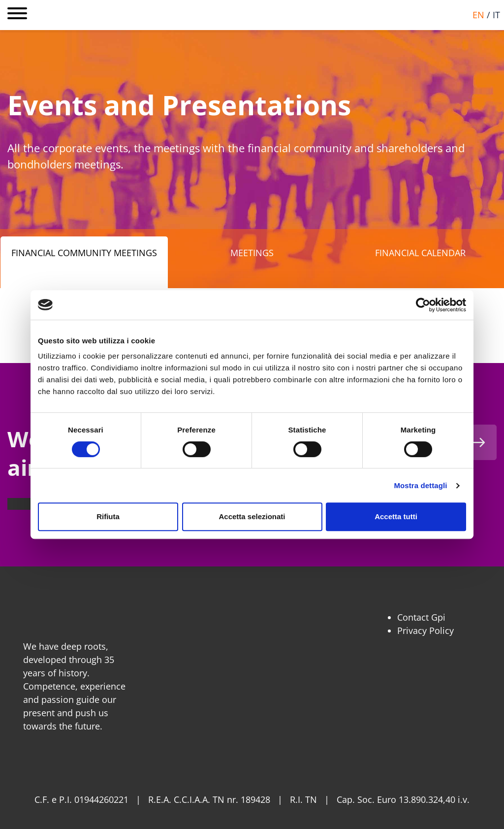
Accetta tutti (396, 516)
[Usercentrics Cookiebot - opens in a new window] (423, 305)
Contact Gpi (421, 617)
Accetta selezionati (252, 516)
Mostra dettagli (420, 485)
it (496, 15)
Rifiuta (108, 516)
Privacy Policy (425, 630)
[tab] (84, 262)
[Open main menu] (17, 15)
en (478, 15)
